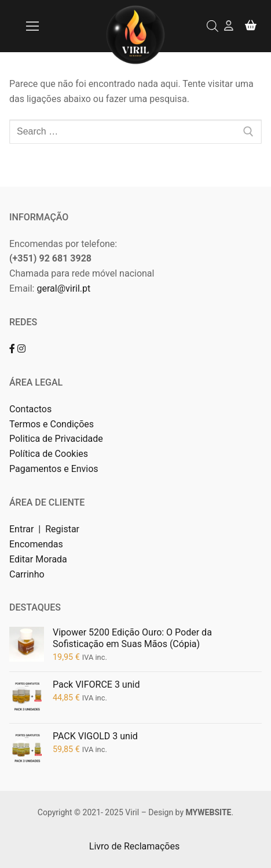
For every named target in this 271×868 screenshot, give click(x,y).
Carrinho (27, 574)
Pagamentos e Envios (54, 469)
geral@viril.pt (63, 288)
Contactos (30, 409)
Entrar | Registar (45, 529)
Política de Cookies (49, 454)
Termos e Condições (53, 424)
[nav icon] (32, 26)
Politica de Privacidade (57, 439)
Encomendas (36, 544)
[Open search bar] (213, 26)
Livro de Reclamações (135, 846)
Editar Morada (38, 559)
